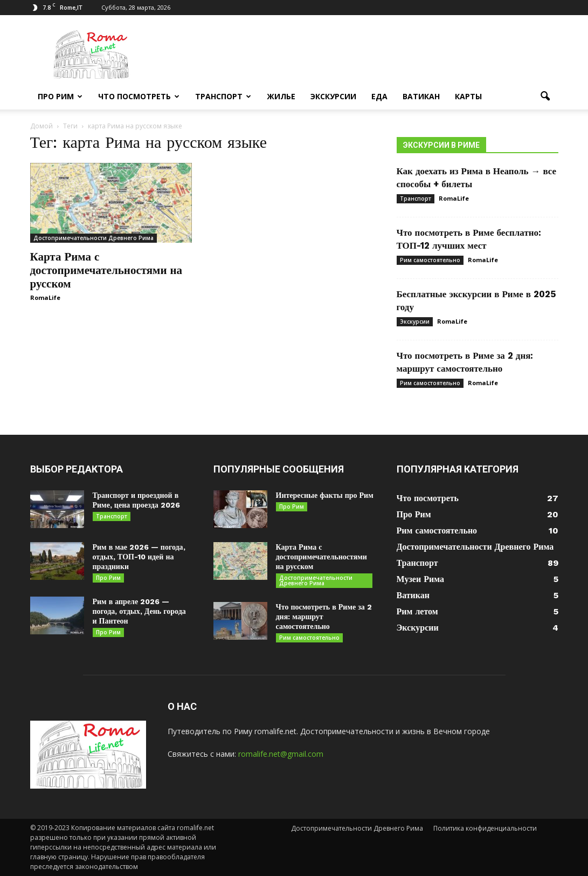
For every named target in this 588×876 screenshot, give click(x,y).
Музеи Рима (420, 579)
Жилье (281, 96)
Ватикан (421, 96)
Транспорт (223, 96)
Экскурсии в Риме (441, 145)
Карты (468, 96)
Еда (379, 96)
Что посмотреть (139, 96)
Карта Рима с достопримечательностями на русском (106, 270)
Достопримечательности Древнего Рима (94, 238)
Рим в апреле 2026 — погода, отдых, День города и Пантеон (139, 611)
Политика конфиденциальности (485, 828)
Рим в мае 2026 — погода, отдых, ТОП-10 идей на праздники (139, 557)
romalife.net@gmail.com (281, 754)
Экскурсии (333, 96)
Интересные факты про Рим (325, 495)
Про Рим (60, 96)
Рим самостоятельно (430, 260)
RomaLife (45, 297)
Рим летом (417, 611)
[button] (545, 97)
